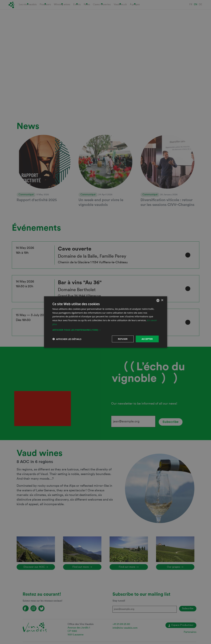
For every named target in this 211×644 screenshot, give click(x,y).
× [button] (162, 300)
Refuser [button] (123, 339)
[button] (106, 330)
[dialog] (105, 322)
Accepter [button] (147, 339)
